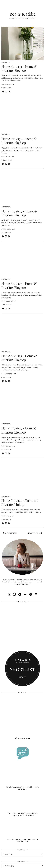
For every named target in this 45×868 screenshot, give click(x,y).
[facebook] (20, 594)
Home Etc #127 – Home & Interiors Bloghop (19, 285)
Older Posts (10, 533)
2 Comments (6, 377)
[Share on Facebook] (3, 92)
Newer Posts (35, 533)
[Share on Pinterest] (9, 92)
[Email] (36, 594)
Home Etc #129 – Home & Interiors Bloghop (19, 213)
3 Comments (6, 88)
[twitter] (9, 594)
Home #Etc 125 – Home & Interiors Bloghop (19, 358)
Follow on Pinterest (22, 738)
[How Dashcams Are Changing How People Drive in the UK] (22, 831)
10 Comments (7, 519)
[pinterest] (31, 594)
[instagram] (14, 594)
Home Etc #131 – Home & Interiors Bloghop (19, 141)
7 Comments (6, 450)
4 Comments (6, 160)
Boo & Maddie (23, 14)
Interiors (6, 62)
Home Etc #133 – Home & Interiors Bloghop (19, 68)
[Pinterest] (12, 705)
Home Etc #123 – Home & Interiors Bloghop (19, 430)
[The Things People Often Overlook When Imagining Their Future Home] (22, 805)
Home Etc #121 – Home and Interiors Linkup (20, 503)
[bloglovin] (25, 594)
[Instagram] (12, 614)
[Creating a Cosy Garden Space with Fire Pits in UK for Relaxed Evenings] (22, 779)
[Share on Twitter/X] (6, 92)
